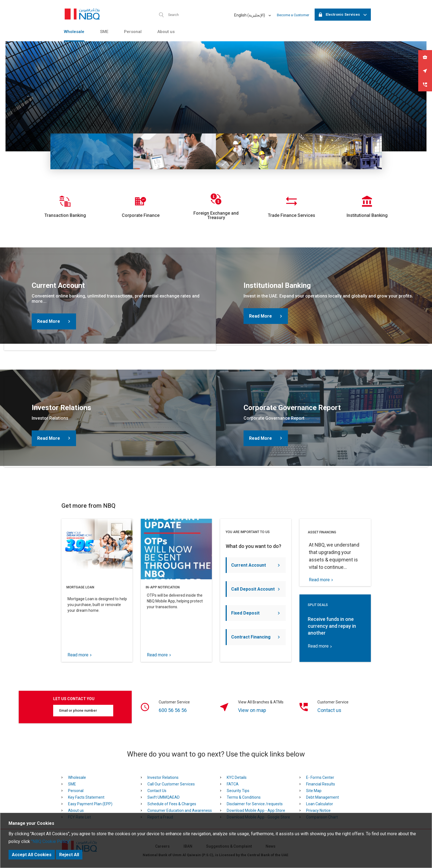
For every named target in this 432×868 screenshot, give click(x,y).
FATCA (233, 784)
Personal (133, 32)
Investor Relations (163, 777)
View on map (252, 710)
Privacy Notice (318, 810)
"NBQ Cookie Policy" (51, 841)
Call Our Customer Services (171, 784)
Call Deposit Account (256, 589)
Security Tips (238, 791)
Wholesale (74, 32)
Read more (79, 655)
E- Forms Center (320, 777)
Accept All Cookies (32, 855)
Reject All (69, 855)
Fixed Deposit (256, 613)
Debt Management (322, 797)
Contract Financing (256, 637)
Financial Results (321, 784)
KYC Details (237, 777)
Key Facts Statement (86, 797)
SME (104, 32)
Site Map (314, 791)
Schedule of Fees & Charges (172, 804)
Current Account (256, 565)
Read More (54, 321)
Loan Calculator (320, 804)
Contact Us (157, 791)
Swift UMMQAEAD (164, 797)
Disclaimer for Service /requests (255, 804)
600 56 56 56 (173, 710)
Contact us (329, 710)
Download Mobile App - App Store (256, 810)
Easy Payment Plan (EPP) (90, 804)
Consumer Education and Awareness (180, 810)
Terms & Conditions (244, 797)
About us (166, 32)
